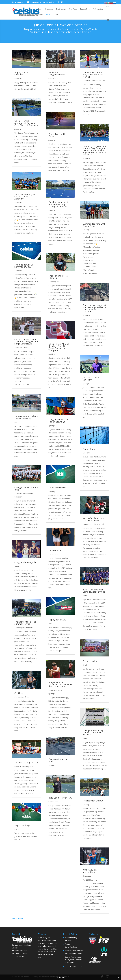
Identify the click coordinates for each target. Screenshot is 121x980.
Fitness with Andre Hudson (58, 760)
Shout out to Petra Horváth (58, 277)
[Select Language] (112, 6)
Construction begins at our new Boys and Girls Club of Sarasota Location (94, 308)
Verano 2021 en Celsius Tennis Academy (26, 417)
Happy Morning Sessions (22, 74)
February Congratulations (57, 74)
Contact (56, 15)
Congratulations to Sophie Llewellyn (58, 421)
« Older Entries (18, 919)
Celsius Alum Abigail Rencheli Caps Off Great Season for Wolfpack (59, 347)
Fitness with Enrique (93, 801)
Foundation (85, 9)
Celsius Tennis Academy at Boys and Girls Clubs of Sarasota (26, 123)
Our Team (73, 9)
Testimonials (98, 9)
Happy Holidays (22, 825)
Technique (18, 347)
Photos (40, 15)
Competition (19, 697)
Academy (18, 78)
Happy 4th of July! (57, 620)
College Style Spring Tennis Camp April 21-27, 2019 (94, 732)
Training (26, 347)
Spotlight (18, 566)
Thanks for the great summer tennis (25, 623)
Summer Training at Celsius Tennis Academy (25, 197)
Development (28, 494)
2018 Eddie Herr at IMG (60, 798)
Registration (61, 9)
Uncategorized (28, 628)
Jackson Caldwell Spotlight (91, 379)
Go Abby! (19, 693)
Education (18, 497)
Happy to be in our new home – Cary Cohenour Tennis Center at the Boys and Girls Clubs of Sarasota (95, 150)
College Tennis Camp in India (26, 489)
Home (40, 9)
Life (58, 282)
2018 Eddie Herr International (91, 871)
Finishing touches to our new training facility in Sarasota (59, 204)
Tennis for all (89, 449)
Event (17, 422)
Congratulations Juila (25, 562)
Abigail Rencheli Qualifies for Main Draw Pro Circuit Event (60, 684)
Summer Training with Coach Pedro (94, 225)
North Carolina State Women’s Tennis (93, 519)
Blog (48, 15)
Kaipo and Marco (57, 488)
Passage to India (91, 661)
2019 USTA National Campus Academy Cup (94, 591)
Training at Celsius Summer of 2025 (24, 266)
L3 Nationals (55, 550)
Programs (49, 9)
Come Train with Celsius (57, 135)
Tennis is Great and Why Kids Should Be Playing (93, 75)
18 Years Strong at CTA (26, 763)
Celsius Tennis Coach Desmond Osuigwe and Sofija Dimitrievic (26, 342)
